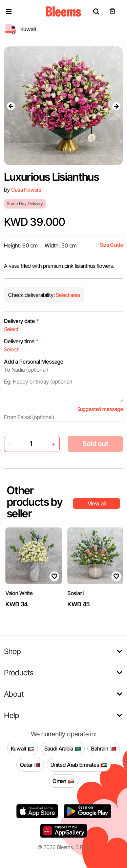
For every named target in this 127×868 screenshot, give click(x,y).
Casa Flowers (26, 190)
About (14, 694)
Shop (13, 651)
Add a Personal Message (34, 362)
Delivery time (21, 341)
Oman (63, 781)
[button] (9, 12)
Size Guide (111, 245)
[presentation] (11, 106)
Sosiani (76, 593)
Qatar (30, 765)
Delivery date (22, 321)
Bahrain (104, 748)
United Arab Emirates (79, 765)
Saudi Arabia (63, 748)
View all (97, 503)
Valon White (19, 593)
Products (19, 672)
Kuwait (23, 748)
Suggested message (100, 409)
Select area (67, 295)
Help (12, 715)
